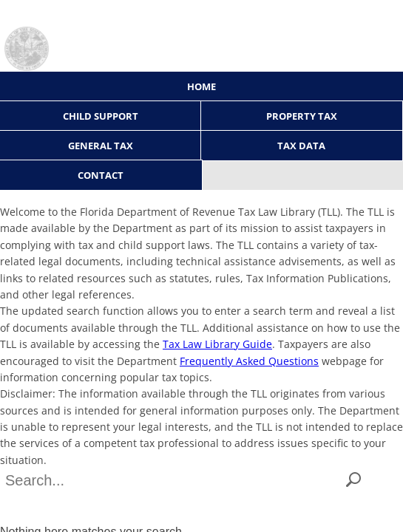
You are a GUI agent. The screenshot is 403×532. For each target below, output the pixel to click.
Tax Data (301, 146)
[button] (353, 480)
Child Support (101, 116)
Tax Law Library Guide (217, 344)
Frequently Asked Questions (249, 361)
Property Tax (302, 116)
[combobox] (173, 480)
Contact (101, 175)
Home (201, 86)
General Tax (101, 146)
